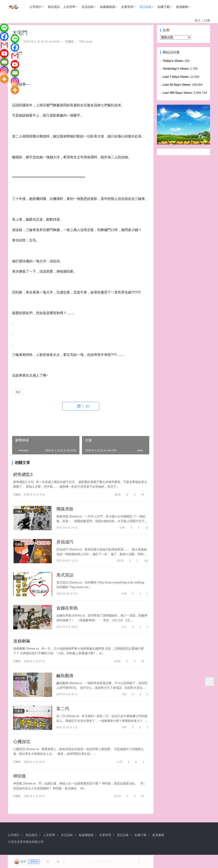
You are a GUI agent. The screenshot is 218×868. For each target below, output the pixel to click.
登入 (198, 20)
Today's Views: (174, 61)
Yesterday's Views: (176, 69)
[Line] (4, 28)
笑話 (18, 392)
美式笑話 (65, 575)
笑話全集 (145, 7)
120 (144, 561)
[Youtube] (4, 53)
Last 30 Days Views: (177, 85)
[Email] (4, 62)
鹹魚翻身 (65, 676)
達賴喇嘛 (22, 641)
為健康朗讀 (107, 7)
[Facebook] (4, 36)
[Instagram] (4, 71)
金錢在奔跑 (67, 608)
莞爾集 (69, 42)
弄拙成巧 (65, 542)
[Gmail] (4, 45)
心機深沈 (22, 742)
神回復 (20, 776)
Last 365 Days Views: (178, 93)
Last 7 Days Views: (176, 77)
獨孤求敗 (65, 509)
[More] (4, 79)
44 (141, 495)
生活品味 (87, 7)
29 (141, 661)
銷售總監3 (23, 474)
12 (145, 528)
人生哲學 (69, 7)
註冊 (207, 20)
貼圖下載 (164, 7)
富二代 (63, 709)
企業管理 (127, 7)
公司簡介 (36, 7)
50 (141, 797)
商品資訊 (54, 7)
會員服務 (182, 7)
